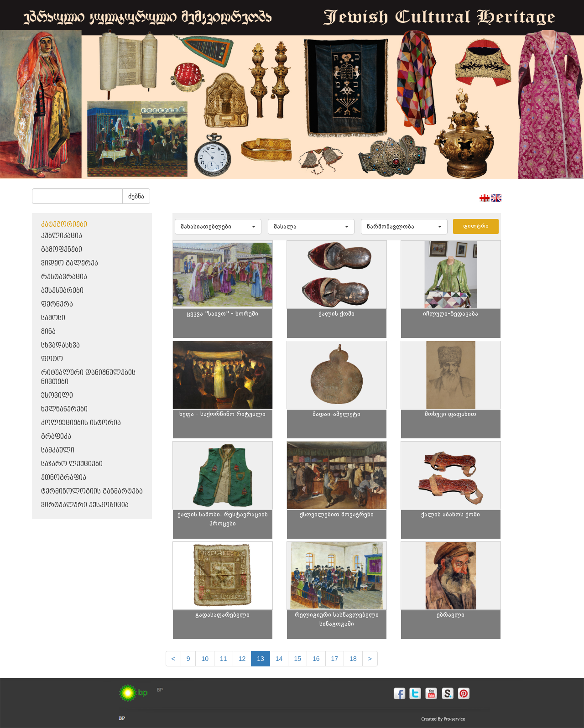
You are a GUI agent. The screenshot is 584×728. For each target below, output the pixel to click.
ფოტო (52, 359)
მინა (48, 332)
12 (242, 659)
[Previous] (173, 659)
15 (297, 659)
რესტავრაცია (64, 277)
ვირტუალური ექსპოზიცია (85, 505)
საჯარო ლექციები (72, 464)
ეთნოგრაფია (64, 478)
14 (279, 659)
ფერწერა (57, 304)
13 (261, 659)
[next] (370, 659)
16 (316, 659)
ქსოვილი (57, 396)
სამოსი (53, 318)
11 (224, 659)
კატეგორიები (64, 225)
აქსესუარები (62, 291)
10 (205, 659)
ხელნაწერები (64, 409)
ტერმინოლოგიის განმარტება (92, 491)
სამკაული (58, 450)
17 (335, 659)
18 (353, 659)
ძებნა (136, 196)
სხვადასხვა (60, 346)
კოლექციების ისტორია (81, 423)
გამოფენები (62, 250)
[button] (218, 227)
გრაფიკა (56, 437)
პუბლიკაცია (62, 236)
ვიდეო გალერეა (70, 263)
